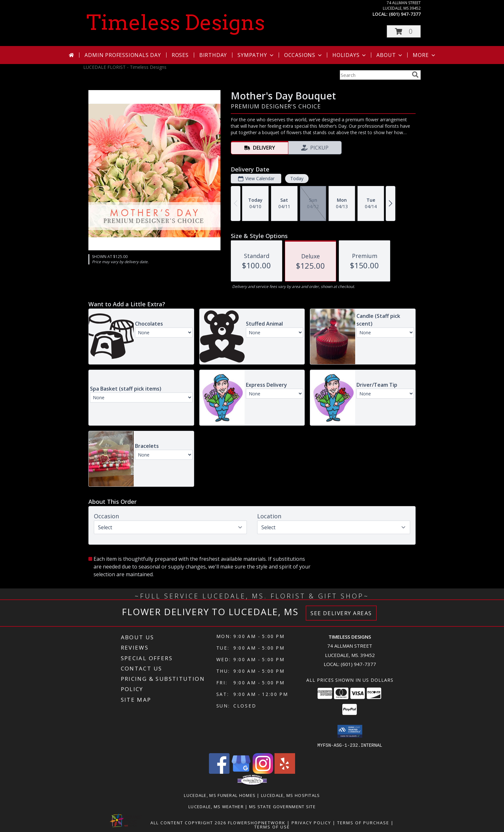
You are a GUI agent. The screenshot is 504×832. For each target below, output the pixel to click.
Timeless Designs (176, 23)
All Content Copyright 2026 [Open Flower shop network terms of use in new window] (188, 822)
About (390, 55)
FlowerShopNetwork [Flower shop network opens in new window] (257, 822)
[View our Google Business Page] (241, 772)
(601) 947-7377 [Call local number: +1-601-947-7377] (405, 14)
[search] (415, 75)
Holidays (350, 55)
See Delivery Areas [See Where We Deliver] (341, 613)
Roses (180, 55)
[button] (404, 31)
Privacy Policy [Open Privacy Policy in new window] (311, 822)
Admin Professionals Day (123, 55)
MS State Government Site (282, 806)
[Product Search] (374, 75)
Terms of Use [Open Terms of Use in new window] (272, 827)
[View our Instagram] (263, 772)
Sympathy (256, 55)
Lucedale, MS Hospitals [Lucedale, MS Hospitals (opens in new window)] (291, 795)
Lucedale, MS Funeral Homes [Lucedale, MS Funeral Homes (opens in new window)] (220, 795)
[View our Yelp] (285, 772)
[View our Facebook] (219, 772)
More (424, 55)
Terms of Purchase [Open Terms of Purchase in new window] (363, 822)
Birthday (213, 55)
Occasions (304, 55)
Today (297, 178)
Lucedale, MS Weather (216, 806)
